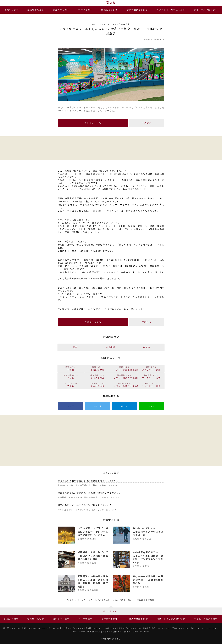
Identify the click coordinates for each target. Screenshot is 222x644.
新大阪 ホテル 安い (12, 628)
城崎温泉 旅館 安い (152, 628)
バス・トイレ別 (171, 10)
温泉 (36, 10)
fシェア (70, 406)
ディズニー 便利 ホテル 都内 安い (118, 632)
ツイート (98, 406)
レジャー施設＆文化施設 (126, 385)
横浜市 (147, 347)
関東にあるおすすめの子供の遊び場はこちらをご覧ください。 (89, 510)
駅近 (61, 10)
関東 (75, 347)
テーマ (85, 10)
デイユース (206, 10)
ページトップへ (111, 611)
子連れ (71, 385)
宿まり (111, 3)
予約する (147, 123)
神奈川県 (111, 347)
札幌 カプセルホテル (31, 628)
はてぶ (125, 406)
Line (152, 406)
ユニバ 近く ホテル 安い (53, 628)
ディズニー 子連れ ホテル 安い (176, 628)
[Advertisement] (111, 148)
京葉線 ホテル (110, 628)
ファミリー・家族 (151, 385)
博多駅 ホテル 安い (94, 628)
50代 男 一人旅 (94, 632)
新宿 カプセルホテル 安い (130, 628)
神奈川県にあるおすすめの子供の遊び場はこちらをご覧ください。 (91, 497)
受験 (110, 10)
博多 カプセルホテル (75, 628)
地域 (12, 10)
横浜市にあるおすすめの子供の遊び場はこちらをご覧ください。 (90, 485)
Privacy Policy (142, 632)
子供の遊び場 (137, 10)
